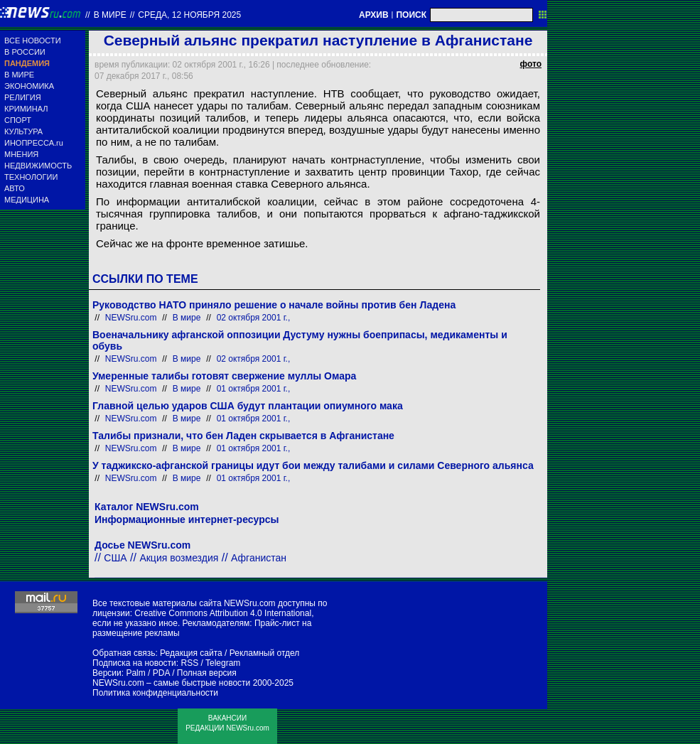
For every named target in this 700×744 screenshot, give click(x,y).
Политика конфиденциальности (155, 693)
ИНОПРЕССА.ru (34, 143)
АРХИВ (374, 15)
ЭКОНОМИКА (29, 86)
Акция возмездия (179, 558)
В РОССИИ (25, 52)
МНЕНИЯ (21, 154)
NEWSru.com (131, 318)
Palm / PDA (147, 673)
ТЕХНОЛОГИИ (31, 177)
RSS (189, 663)
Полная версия (207, 673)
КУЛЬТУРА (23, 131)
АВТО (15, 188)
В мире (110, 15)
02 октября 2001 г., (254, 318)
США (115, 558)
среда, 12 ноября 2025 (189, 15)
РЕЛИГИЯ (23, 97)
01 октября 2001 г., (254, 389)
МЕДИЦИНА (27, 200)
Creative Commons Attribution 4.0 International (223, 613)
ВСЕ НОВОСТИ (33, 41)
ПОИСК (411, 15)
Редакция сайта (191, 653)
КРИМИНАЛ (26, 109)
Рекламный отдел (265, 653)
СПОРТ (18, 120)
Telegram (223, 663)
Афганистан (259, 558)
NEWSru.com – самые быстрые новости (171, 683)
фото (531, 64)
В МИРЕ (19, 75)
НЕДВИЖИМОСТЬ (38, 166)
